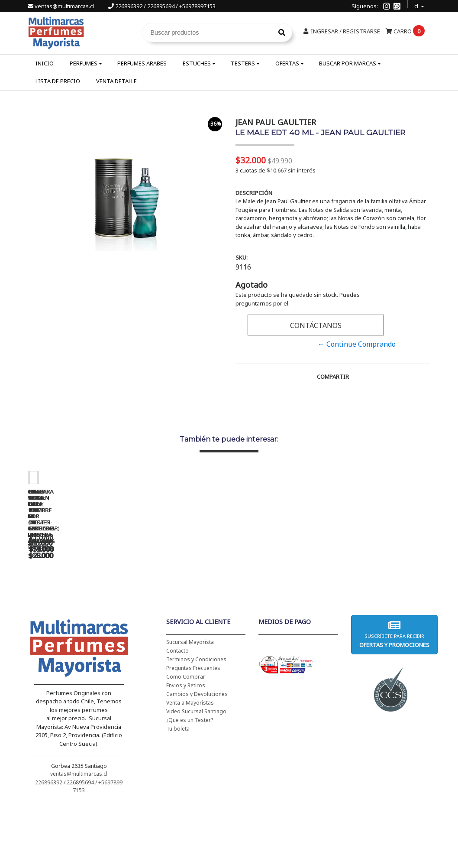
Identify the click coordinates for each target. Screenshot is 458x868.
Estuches (197, 63)
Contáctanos (316, 325)
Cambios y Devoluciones (197, 756)
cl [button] (417, 5)
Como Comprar (186, 739)
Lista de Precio (58, 81)
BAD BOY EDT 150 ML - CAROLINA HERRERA (331, 603)
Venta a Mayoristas (190, 765)
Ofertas (287, 63)
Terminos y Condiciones (196, 721)
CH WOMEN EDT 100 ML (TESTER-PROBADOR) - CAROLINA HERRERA (210, 606)
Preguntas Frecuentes (193, 730)
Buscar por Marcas (348, 63)
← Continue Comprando (357, 344)
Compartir (333, 377)
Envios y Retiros (186, 747)
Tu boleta (178, 791)
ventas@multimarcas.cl (61, 6)
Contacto (177, 713)
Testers (243, 63)
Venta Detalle (116, 81)
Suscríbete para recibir (394, 696)
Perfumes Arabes (142, 63)
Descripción (254, 193)
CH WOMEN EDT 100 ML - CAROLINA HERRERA (88, 603)
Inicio (45, 63)
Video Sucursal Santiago (196, 773)
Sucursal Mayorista (190, 704)
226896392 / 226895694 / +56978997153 (162, 6)
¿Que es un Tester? (190, 782)
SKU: (242, 257)
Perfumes (84, 63)
